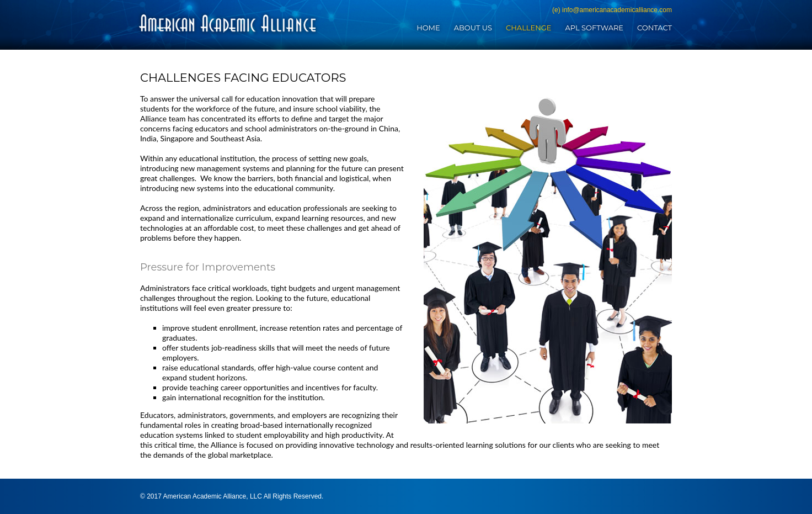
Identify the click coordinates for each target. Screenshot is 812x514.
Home (428, 28)
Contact (655, 28)
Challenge (528, 28)
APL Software (594, 28)
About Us (473, 28)
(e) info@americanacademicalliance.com (612, 10)
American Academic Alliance (228, 23)
